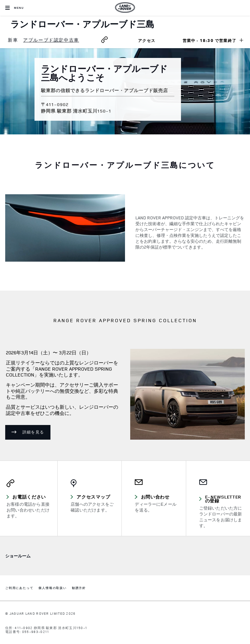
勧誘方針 (79, 588)
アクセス (154, 41)
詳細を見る (33, 432)
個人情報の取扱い (52, 588)
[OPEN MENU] (14, 8)
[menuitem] (13, 40)
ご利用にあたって (19, 588)
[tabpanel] (125, 229)
